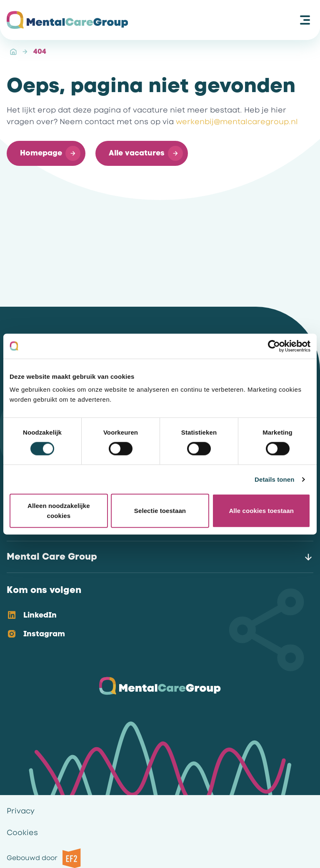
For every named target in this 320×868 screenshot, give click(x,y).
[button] (46, 153)
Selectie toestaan (160, 511)
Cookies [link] (22, 833)
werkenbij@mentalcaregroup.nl (237, 122)
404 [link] (40, 51)
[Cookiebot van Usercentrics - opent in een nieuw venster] (274, 346)
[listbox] (153, 625)
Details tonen (274, 479)
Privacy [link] (21, 811)
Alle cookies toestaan (261, 511)
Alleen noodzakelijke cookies (59, 511)
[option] (153, 616)
